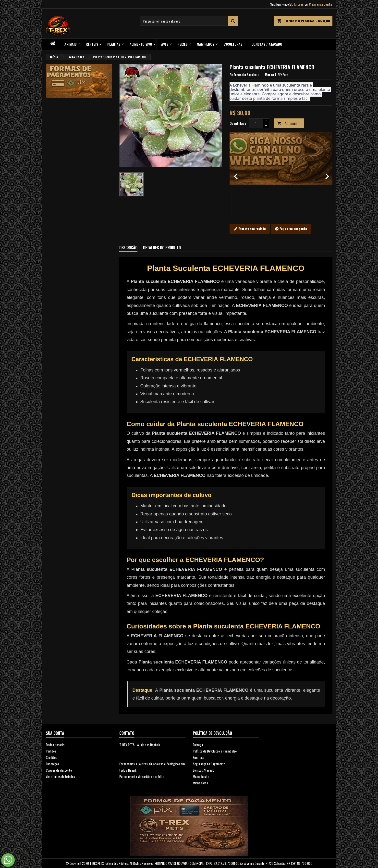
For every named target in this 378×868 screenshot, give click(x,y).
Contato (127, 733)
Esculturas (233, 44)
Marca (269, 75)
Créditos (51, 757)
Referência (238, 75)
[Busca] (189, 21)
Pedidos (51, 751)
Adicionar (288, 123)
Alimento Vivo (141, 44)
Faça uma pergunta (291, 229)
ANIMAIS (71, 44)
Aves (165, 44)
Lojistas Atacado (203, 770)
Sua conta (55, 733)
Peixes (183, 44)
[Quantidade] (256, 123)
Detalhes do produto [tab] (162, 248)
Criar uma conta (320, 4)
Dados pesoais (55, 745)
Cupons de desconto (59, 770)
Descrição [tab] (128, 248)
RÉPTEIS (92, 44)
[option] (281, 174)
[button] (237, 174)
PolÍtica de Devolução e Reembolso (215, 751)
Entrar (299, 4)
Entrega (198, 745)
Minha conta (200, 783)
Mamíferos (206, 44)
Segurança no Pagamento (209, 764)
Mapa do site (201, 776)
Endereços (52, 764)
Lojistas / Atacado (267, 44)
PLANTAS (114, 44)
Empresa (198, 757)
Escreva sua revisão (250, 229)
